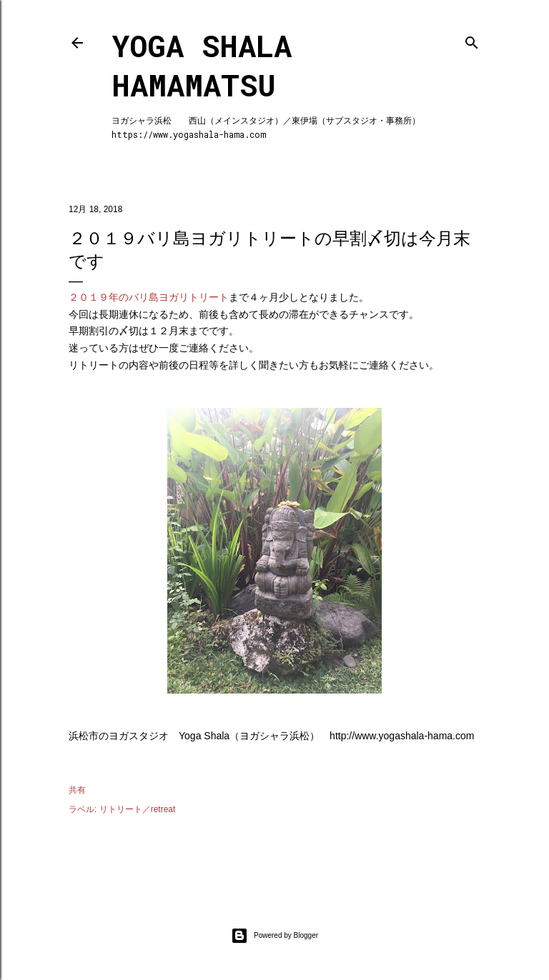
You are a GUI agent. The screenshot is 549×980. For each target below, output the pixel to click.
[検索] (472, 40)
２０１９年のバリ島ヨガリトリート (149, 297)
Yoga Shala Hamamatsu (202, 65)
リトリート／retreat (138, 809)
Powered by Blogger (274, 936)
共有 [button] (77, 790)
